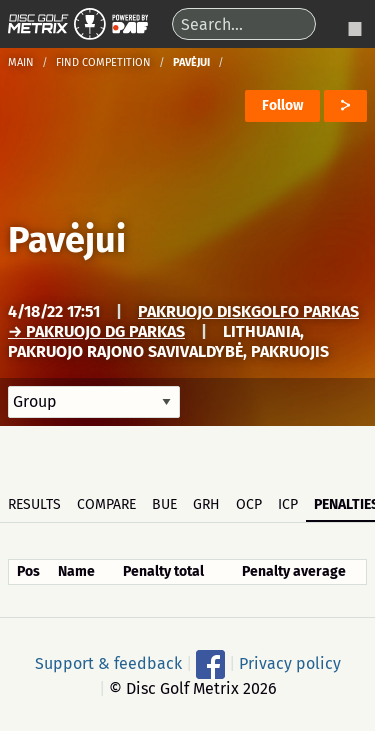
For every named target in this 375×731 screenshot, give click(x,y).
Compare (106, 504)
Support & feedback (108, 662)
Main (21, 62)
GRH (206, 504)
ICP (288, 504)
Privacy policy (290, 662)
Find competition (103, 62)
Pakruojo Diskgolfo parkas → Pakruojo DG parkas (183, 321)
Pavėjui (67, 240)
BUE (164, 504)
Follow (282, 105)
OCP (249, 504)
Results (34, 504)
